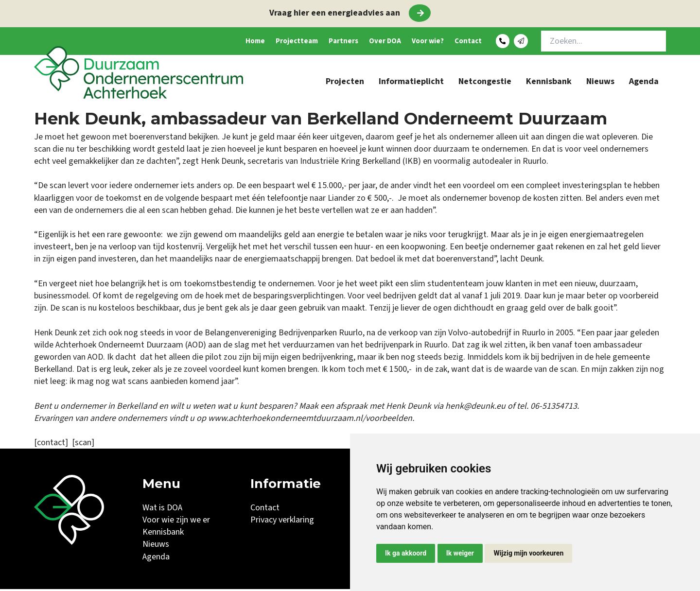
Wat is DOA (162, 510)
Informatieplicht (411, 83)
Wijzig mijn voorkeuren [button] (528, 553)
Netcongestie (485, 83)
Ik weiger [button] (460, 553)
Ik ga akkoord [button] (406, 553)
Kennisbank (549, 83)
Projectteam (248, 42)
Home (198, 42)
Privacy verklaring (282, 522)
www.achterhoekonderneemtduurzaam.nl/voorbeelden (310, 420)
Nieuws (600, 83)
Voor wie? (407, 42)
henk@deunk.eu (475, 408)
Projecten (345, 83)
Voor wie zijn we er (176, 522)
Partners (305, 42)
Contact (456, 42)
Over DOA (355, 42)
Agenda (644, 83)
